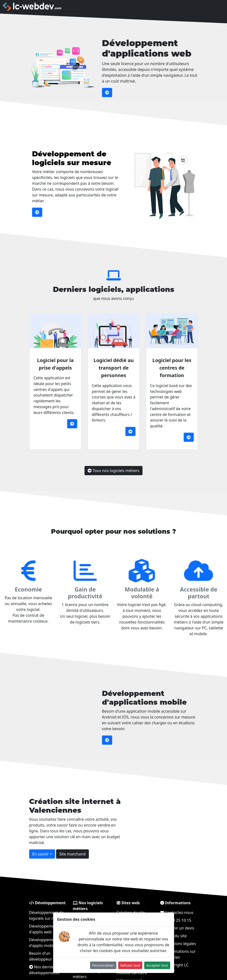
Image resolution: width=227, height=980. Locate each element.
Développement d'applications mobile (130, 698)
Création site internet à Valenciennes (84, 811)
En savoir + (58, 849)
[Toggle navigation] (211, 7)
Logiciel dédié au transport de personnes (114, 381)
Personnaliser (103, 965)
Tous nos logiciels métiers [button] (113, 460)
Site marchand (82, 849)
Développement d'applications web (147, 48)
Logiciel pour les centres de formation (159, 381)
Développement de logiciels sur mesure (85, 158)
